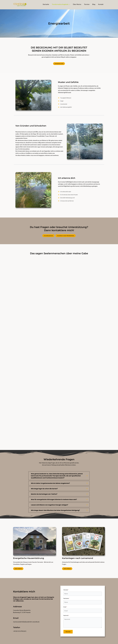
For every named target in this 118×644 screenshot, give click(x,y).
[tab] (59, 468)
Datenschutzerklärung (93, 639)
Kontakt (103, 639)
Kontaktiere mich (59, 64)
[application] (69, 4)
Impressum (82, 639)
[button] (61, 4)
